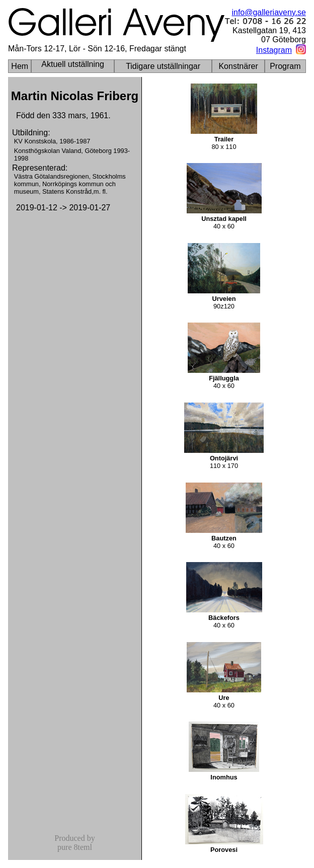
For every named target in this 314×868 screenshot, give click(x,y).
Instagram (274, 50)
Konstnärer (238, 66)
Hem (20, 66)
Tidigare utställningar (163, 66)
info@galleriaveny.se (269, 12)
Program (285, 66)
